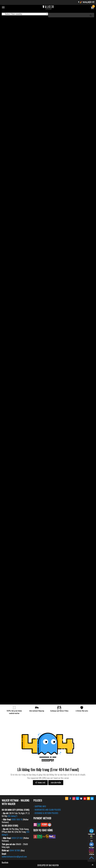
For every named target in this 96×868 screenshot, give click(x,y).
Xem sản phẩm (56, 783)
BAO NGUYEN (54, 865)
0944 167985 (15, 850)
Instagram (91, 852)
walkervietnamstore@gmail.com (14, 857)
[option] (48, 20)
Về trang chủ (40, 783)
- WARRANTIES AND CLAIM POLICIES (47, 810)
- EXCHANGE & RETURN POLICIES (46, 813)
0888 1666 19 (17, 819)
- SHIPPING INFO (40, 806)
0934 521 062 (17, 838)
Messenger (91, 845)
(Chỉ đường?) (12, 816)
